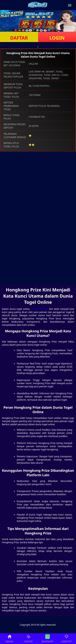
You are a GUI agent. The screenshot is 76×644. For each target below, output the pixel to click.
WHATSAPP (47, 639)
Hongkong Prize (40, 309)
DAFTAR (19, 38)
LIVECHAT (66, 639)
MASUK (9, 639)
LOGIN (57, 38)
